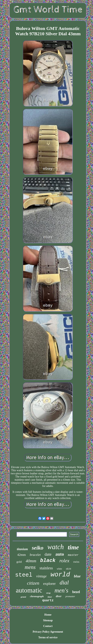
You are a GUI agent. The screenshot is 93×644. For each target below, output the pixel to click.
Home (48, 615)
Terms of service (48, 637)
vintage (41, 576)
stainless (46, 568)
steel (24, 575)
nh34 (68, 569)
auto (60, 554)
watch (56, 547)
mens (30, 567)
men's (61, 590)
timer (50, 597)
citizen (33, 583)
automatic (29, 590)
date (48, 554)
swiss (76, 562)
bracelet (35, 555)
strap (48, 593)
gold (19, 562)
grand (23, 597)
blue (77, 576)
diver (59, 596)
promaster (70, 596)
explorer (49, 584)
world (60, 575)
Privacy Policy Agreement (48, 632)
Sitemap (48, 620)
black (48, 561)
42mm (22, 555)
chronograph (37, 596)
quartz (48, 601)
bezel (76, 592)
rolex (64, 561)
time (73, 547)
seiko (38, 548)
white (59, 569)
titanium (22, 549)
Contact (48, 626)
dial (64, 582)
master (73, 555)
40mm (31, 561)
